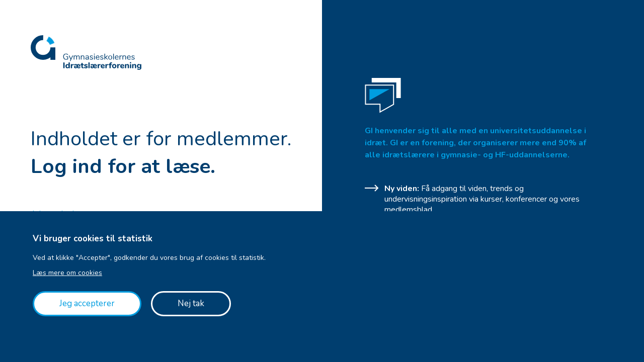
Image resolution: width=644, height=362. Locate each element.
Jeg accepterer (87, 303)
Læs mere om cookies (67, 273)
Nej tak (191, 303)
